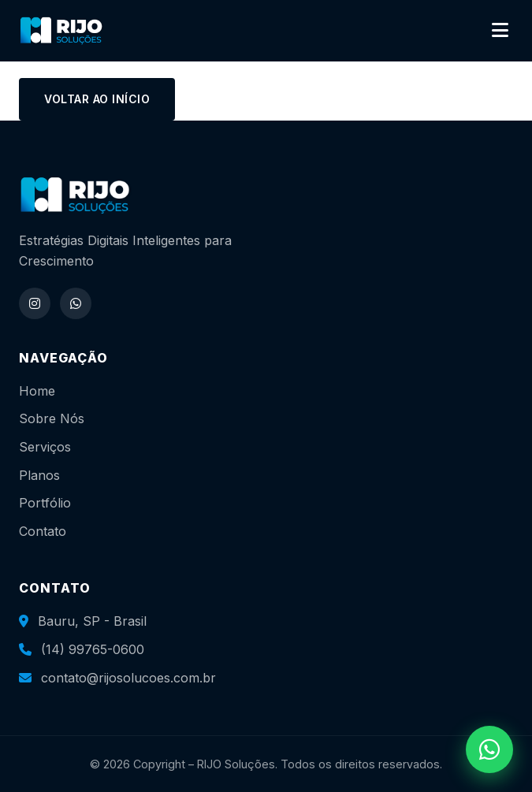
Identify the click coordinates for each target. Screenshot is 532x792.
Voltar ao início (97, 99)
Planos (39, 475)
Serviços (45, 447)
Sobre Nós (52, 418)
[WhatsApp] (76, 303)
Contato (43, 531)
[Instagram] (35, 303)
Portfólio (45, 503)
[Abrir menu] (500, 31)
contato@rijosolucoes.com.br (128, 678)
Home (37, 391)
